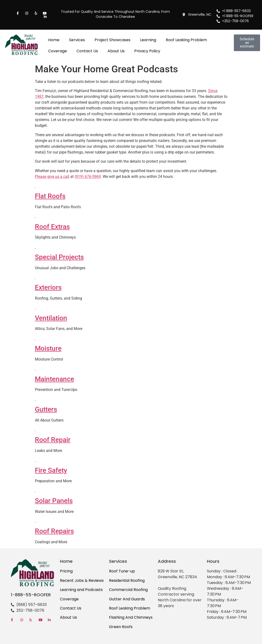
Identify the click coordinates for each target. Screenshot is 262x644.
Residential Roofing (127, 580)
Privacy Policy (147, 51)
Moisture (48, 348)
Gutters (46, 409)
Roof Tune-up (122, 571)
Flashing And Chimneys (131, 617)
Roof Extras (52, 227)
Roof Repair (53, 440)
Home (54, 40)
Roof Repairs (54, 531)
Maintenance (54, 379)
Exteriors (48, 287)
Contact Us (87, 51)
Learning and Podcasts (81, 590)
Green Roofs (121, 627)
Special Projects (59, 257)
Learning (148, 40)
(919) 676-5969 (88, 177)
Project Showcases (112, 40)
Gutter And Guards (127, 599)
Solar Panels (54, 501)
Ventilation (51, 318)
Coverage (58, 51)
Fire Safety (51, 470)
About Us (116, 51)
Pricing (66, 571)
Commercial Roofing (128, 590)
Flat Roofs (50, 196)
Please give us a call (52, 177)
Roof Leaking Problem (186, 40)
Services (77, 40)
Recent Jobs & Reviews (82, 580)
